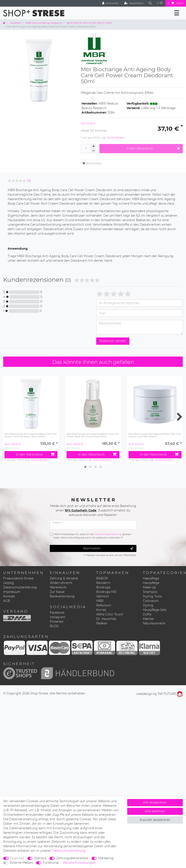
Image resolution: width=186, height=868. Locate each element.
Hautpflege (151, 583)
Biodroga (103, 587)
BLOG (54, 626)
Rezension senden (113, 341)
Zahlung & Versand (64, 578)
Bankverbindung (62, 596)
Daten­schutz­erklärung (69, 851)
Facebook (57, 613)
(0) (29, 181)
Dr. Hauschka (106, 619)
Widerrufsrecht (61, 583)
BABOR (102, 578)
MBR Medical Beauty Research (44, 23)
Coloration (151, 601)
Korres (101, 610)
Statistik (40, 858)
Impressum (12, 592)
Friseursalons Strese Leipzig (18, 581)
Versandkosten (116, 138)
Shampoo (150, 592)
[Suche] (150, 3)
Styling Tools (152, 596)
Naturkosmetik (154, 623)
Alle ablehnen (155, 811)
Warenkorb (58, 587)
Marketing (106, 858)
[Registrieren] (134, 3)
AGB (7, 601)
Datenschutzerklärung (20, 587)
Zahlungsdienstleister (72, 858)
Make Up (149, 587)
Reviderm (103, 583)
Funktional (51, 863)
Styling (148, 605)
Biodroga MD (106, 592)
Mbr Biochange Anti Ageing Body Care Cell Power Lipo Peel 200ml (155, 435)
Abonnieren (108, 548)
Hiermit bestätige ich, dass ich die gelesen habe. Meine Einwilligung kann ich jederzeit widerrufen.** (93, 536)
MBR (100, 601)
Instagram (58, 617)
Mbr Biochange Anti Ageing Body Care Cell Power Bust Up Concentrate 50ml (93, 435)
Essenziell (17, 858)
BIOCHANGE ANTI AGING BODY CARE (89, 23)
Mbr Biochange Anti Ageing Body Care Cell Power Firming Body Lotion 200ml (31, 435)
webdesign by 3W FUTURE (160, 694)
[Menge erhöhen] (94, 146)
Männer (148, 619)
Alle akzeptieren (155, 802)
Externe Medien (22, 863)
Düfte (147, 614)
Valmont (103, 596)
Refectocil (104, 605)
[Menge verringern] (94, 151)
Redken (102, 623)
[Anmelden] (111, 3)
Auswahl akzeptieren (155, 820)
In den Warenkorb (153, 149)
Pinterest (57, 622)
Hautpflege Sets (155, 610)
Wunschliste (92, 163)
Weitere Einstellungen (79, 863)
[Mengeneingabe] (86, 149)
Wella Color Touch (110, 614)
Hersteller (15, 23)
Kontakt (9, 596)
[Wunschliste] (160, 3)
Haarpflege (151, 578)
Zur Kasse (57, 592)
